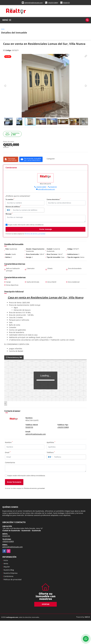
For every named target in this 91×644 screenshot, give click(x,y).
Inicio (3, 29)
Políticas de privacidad (13, 579)
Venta (6, 563)
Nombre (9, 442)
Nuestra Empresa (10, 573)
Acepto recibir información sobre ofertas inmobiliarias (26, 476)
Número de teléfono (13, 207)
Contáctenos (8, 576)
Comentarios (10, 462)
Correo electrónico (54, 199)
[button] (86, 56)
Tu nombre (10, 199)
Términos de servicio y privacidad (35, 234)
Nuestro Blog (9, 570)
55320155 (66, 3)
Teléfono (51, 452)
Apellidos (51, 442)
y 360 (13, 134)
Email (8, 452)
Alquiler (7, 567)
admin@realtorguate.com (34, 3)
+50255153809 (53, 3)
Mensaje (9, 214)
